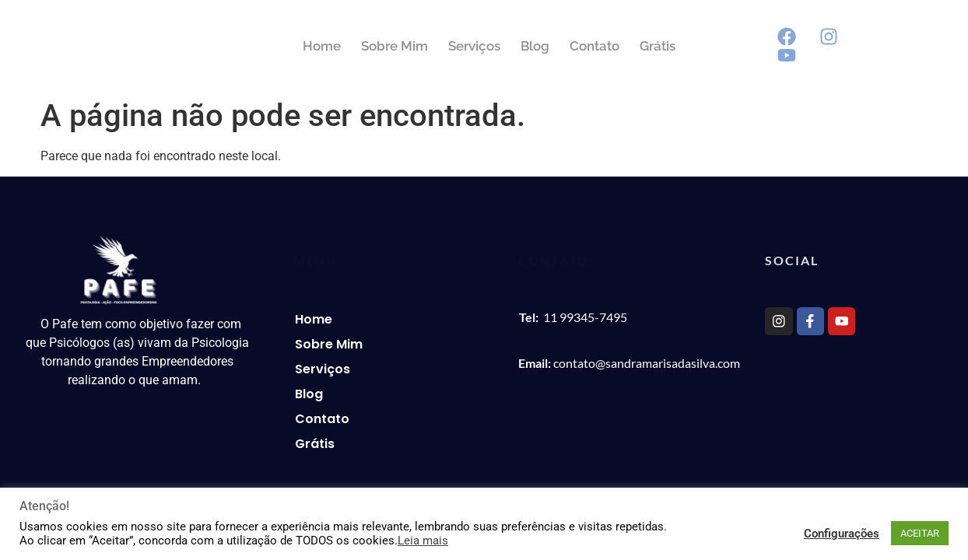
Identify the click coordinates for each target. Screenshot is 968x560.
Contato (642, 46)
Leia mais (423, 541)
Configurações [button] (842, 534)
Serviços (522, 46)
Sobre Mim (442, 46)
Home (369, 46)
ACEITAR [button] (920, 533)
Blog (582, 46)
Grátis (705, 46)
